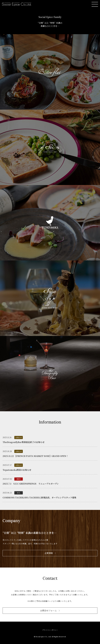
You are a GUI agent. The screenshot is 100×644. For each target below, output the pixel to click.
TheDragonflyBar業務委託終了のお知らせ (24, 442)
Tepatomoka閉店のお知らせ (17, 470)
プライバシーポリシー (50, 630)
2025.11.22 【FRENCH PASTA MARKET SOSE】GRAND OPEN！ (35, 456)
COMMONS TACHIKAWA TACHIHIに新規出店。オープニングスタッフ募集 (39, 498)
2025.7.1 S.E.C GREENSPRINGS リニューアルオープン (31, 484)
